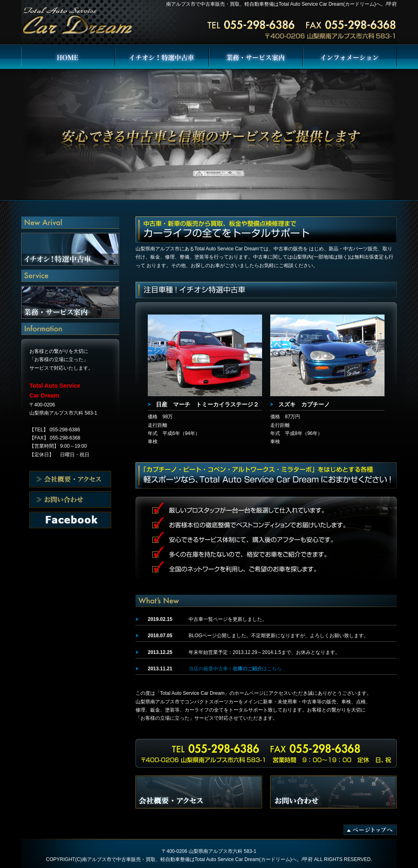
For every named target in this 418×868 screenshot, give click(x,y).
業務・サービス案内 (256, 57)
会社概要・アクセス (70, 479)
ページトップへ (370, 830)
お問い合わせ (70, 520)
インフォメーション (350, 57)
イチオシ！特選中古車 (162, 57)
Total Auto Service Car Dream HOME (68, 57)
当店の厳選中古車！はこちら (235, 669)
